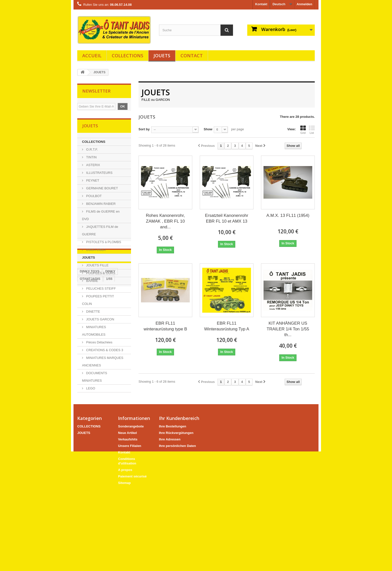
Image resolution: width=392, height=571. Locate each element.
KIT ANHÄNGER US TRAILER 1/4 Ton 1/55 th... (288, 329)
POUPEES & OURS (100, 274)
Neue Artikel (127, 514)
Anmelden (304, 4)
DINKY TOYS (90, 429)
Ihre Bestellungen (173, 508)
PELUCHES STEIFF (100, 290)
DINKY (110, 429)
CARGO (118, 451)
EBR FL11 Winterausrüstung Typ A (226, 326)
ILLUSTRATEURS (99, 174)
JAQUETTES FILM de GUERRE (100, 232)
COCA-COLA (95, 251)
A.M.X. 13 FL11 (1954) (288, 215)
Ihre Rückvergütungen (176, 514)
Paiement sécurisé (132, 558)
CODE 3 (86, 444)
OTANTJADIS (90, 436)
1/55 (109, 436)
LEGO (90, 390)
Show (208, 129)
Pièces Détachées (99, 344)
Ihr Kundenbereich (179, 500)
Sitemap (124, 564)
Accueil (92, 56)
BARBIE (92, 282)
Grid (303, 130)
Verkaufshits (128, 521)
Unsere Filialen (129, 527)
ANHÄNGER (89, 459)
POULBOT (93, 197)
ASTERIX (93, 166)
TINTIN (91, 159)
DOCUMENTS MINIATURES (94, 378)
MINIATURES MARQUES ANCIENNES (103, 363)
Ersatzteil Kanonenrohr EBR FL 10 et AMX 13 (227, 218)
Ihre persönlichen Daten (177, 527)
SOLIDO (104, 444)
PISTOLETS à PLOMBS (103, 243)
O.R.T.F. (92, 151)
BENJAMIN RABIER (100, 205)
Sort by (144, 129)
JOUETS (162, 56)
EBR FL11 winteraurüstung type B (165, 326)
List (312, 130)
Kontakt (261, 4)
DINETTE (93, 313)
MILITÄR (86, 451)
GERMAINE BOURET (102, 190)
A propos (125, 551)
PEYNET (92, 182)
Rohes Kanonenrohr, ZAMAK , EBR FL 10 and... (165, 221)
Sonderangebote (131, 508)
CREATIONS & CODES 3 (104, 352)
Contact (192, 56)
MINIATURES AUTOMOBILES (94, 332)
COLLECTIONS (127, 56)
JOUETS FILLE (97, 267)
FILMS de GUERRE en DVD (101, 217)
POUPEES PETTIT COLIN (98, 302)
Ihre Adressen (170, 521)
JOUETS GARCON (100, 321)
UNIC (103, 451)
